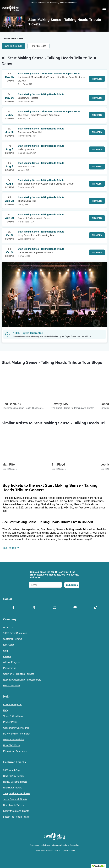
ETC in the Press (12, 686)
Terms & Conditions (13, 716)
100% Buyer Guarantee (15, 633)
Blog (5, 651)
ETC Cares (9, 645)
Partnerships (10, 668)
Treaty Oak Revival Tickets (17, 793)
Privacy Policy (10, 722)
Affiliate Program (12, 662)
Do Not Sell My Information (17, 734)
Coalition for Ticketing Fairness (19, 674)
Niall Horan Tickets (13, 788)
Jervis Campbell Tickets (15, 799)
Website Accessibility (14, 740)
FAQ (5, 710)
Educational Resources (15, 751)
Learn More (87, 336)
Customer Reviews (13, 639)
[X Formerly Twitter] (34, 608)
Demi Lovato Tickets (13, 805)
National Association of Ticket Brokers (22, 680)
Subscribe (72, 585)
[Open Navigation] (104, 8)
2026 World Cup (11, 770)
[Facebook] (14, 608)
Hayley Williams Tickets (15, 782)
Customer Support (12, 705)
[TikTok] (95, 608)
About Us (8, 627)
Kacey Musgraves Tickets (16, 811)
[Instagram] (55, 608)
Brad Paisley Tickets (13, 776)
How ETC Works (12, 745)
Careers (7, 656)
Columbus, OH (14, 46)
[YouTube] (75, 608)
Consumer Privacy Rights (16, 728)
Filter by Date (38, 46)
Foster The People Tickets (16, 817)
